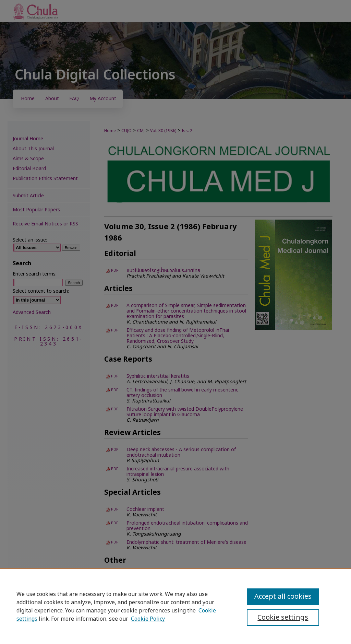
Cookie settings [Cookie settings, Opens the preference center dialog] (283, 618)
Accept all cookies (283, 597)
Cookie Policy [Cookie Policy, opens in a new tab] (148, 619)
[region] (175, 606)
